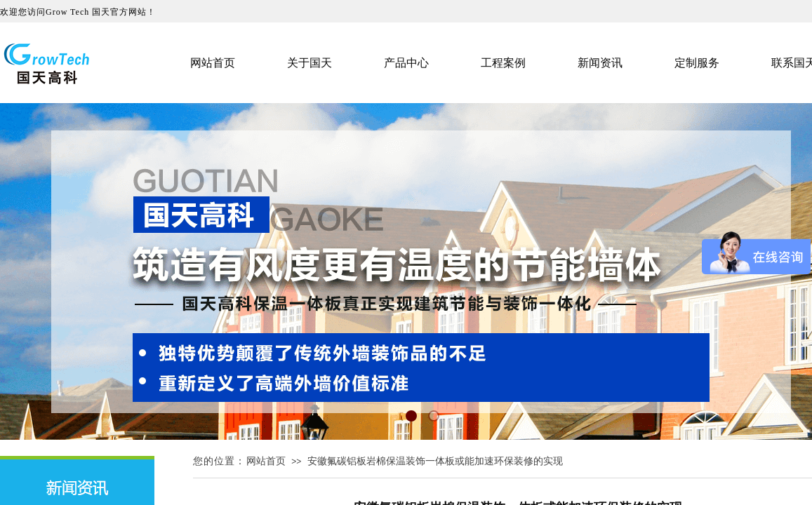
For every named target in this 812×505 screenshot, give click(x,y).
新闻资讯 (600, 63)
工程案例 (503, 63)
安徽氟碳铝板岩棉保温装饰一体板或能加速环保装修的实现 (435, 461)
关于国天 (310, 63)
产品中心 (406, 63)
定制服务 (697, 63)
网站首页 (266, 461)
